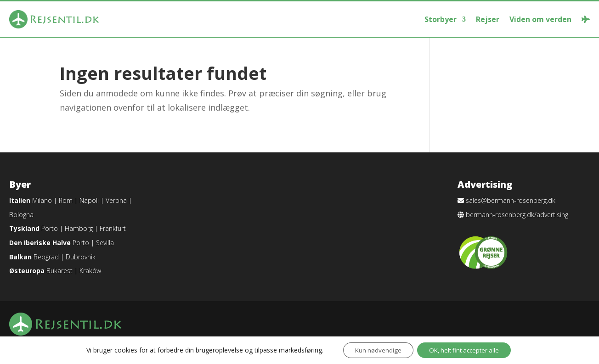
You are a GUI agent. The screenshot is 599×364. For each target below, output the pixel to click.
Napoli (89, 200)
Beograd (46, 257)
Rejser (488, 19)
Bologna (21, 215)
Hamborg (79, 228)
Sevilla (105, 243)
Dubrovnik (81, 257)
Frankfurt (113, 228)
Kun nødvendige (374, 350)
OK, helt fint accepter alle (466, 350)
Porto (50, 228)
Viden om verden (540, 19)
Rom (66, 200)
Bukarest (59, 271)
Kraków (90, 271)
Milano (42, 200)
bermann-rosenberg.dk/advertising (517, 215)
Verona (116, 200)
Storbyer (441, 19)
